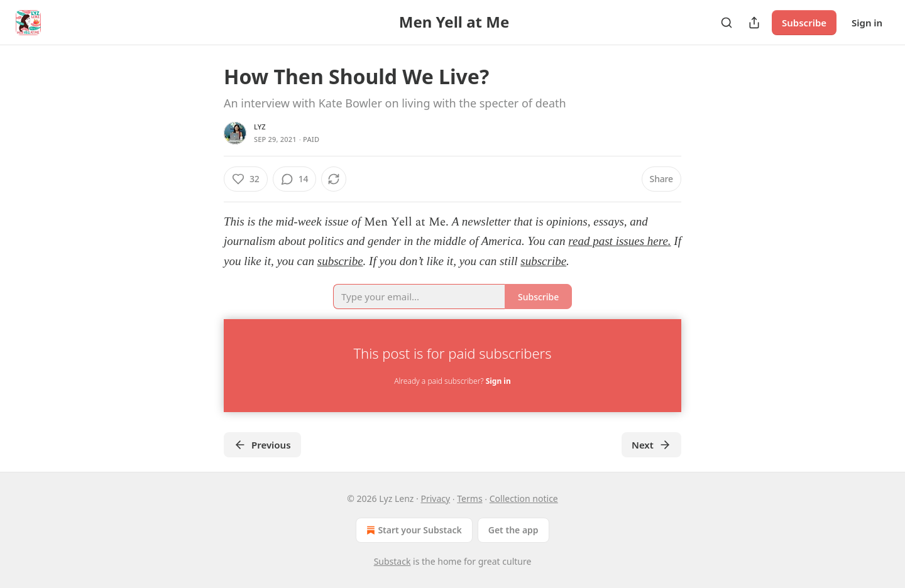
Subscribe (804, 23)
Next (651, 445)
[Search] (727, 23)
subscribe (340, 261)
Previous (262, 445)
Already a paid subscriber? (452, 381)
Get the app (513, 530)
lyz (260, 127)
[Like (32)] (246, 179)
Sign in (867, 23)
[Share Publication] (754, 23)
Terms (469, 498)
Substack (392, 561)
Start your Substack (413, 530)
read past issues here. (619, 241)
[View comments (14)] (295, 179)
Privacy (435, 498)
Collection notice (524, 498)
